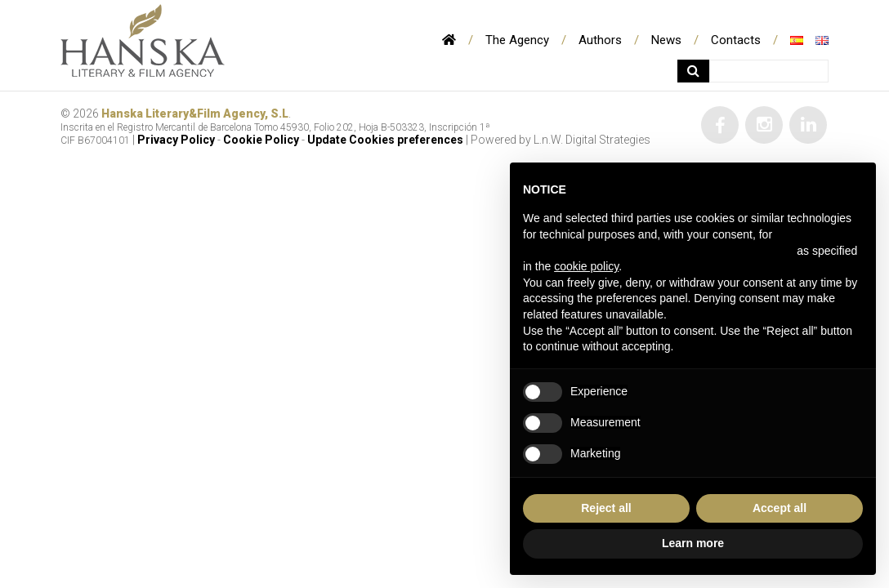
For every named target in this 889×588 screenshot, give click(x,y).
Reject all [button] (606, 508)
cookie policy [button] (586, 266)
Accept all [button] (780, 508)
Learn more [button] (693, 543)
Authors (600, 40)
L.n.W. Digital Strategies (592, 140)
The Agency (517, 40)
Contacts (736, 40)
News (666, 40)
